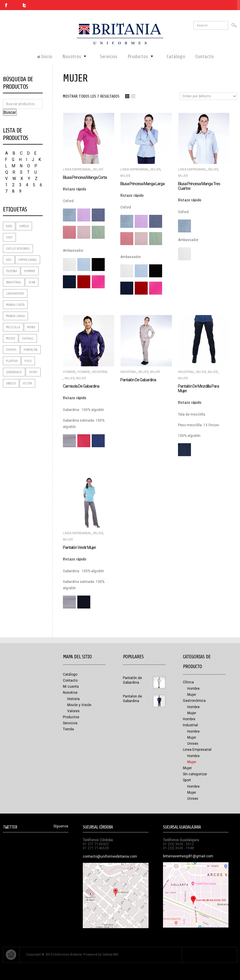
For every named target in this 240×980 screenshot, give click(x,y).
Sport (187, 780)
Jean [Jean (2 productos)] (32, 282)
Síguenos (61, 826)
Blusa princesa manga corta (85, 177)
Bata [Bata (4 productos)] (9, 226)
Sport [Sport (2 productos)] (33, 372)
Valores (73, 711)
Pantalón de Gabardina (138, 380)
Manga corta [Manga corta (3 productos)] (15, 305)
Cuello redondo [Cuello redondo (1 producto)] (18, 249)
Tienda (68, 729)
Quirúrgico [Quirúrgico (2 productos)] (14, 372)
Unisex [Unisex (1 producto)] (11, 383)
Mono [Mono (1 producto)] (31, 327)
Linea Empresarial (77, 169)
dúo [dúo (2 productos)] (9, 260)
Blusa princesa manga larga (142, 184)
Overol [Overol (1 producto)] (11, 350)
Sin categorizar (195, 774)
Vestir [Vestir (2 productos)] (27, 383)
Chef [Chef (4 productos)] (9, 237)
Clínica (188, 682)
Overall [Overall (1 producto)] (28, 338)
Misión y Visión (79, 705)
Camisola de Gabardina (81, 386)
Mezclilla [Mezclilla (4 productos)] (13, 327)
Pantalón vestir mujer (79, 547)
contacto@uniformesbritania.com (110, 856)
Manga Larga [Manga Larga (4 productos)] (15, 316)
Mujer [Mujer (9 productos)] (11, 338)
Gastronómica (194, 701)
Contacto (70, 680)
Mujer (98, 169)
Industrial (100, 372)
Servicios (70, 723)
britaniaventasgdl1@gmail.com (188, 856)
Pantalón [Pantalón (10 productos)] (31, 350)
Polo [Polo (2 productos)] (28, 361)
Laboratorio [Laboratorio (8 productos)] (15, 293)
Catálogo (70, 674)
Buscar (10, 112)
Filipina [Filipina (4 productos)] (12, 271)
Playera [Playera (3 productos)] (12, 361)
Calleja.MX (110, 955)
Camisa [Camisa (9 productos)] (24, 226)
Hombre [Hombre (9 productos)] (30, 271)
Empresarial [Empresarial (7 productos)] (28, 260)
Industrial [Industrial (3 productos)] (14, 282)
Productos (71, 717)
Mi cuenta (71, 687)
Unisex (193, 744)
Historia (73, 699)
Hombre (69, 372)
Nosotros (70, 693)
